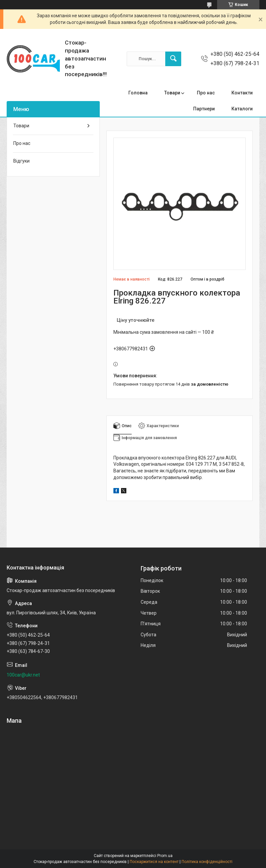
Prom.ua (165, 856)
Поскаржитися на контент (154, 862)
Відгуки (21, 161)
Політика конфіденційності (207, 862)
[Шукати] (173, 59)
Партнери (204, 109)
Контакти (242, 93)
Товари (172, 93)
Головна (138, 93)
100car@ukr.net (23, 675)
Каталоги (242, 109)
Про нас (206, 93)
